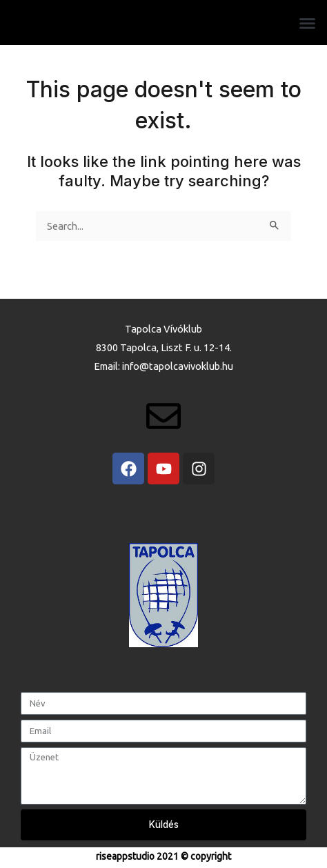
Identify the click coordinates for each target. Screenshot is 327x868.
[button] (308, 23)
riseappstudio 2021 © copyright (163, 856)
